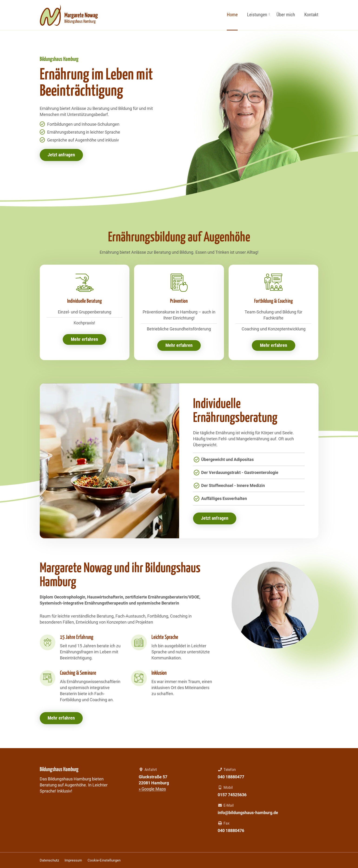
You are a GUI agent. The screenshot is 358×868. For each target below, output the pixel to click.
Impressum (73, 860)
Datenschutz (49, 860)
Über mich (286, 15)
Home (232, 15)
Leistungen (257, 15)
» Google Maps (152, 789)
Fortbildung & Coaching (273, 302)
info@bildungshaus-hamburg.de (248, 813)
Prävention (179, 302)
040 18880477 (231, 777)
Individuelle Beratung (85, 302)
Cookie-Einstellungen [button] (104, 860)
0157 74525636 (232, 795)
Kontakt (311, 15)
